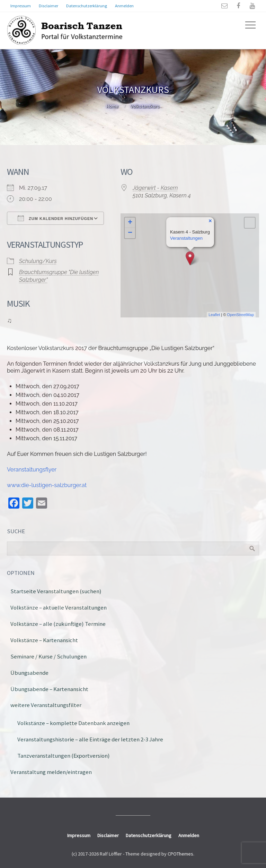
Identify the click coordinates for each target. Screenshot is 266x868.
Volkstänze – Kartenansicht (44, 640)
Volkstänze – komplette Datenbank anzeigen (73, 723)
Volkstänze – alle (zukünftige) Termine (58, 624)
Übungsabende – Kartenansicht (49, 689)
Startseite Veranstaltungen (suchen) (56, 591)
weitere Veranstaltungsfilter (46, 705)
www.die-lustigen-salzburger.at (47, 485)
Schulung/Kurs (38, 261)
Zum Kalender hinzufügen (55, 218)
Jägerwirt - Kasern (155, 188)
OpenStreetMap (240, 315)
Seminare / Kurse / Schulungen (48, 656)
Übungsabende (29, 673)
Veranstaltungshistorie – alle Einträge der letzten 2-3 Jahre (90, 739)
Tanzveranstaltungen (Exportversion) (64, 756)
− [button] (130, 233)
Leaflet (214, 315)
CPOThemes (180, 854)
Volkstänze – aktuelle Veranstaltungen (59, 607)
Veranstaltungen (186, 238)
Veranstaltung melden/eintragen (51, 772)
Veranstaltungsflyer (32, 470)
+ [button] (130, 223)
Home (112, 106)
